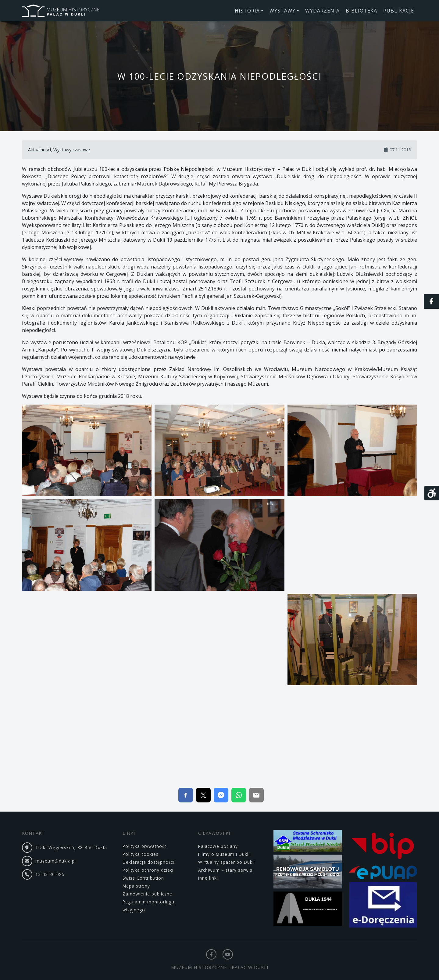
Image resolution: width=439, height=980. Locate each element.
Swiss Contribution (143, 878)
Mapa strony (136, 886)
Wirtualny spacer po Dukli (227, 862)
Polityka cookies (141, 854)
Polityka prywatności (145, 846)
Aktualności (39, 150)
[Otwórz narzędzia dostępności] (432, 493)
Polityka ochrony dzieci (148, 870)
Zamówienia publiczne (147, 894)
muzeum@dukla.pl (56, 861)
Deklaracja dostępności (148, 862)
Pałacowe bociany (218, 846)
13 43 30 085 (50, 874)
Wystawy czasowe (72, 150)
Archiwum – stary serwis (225, 870)
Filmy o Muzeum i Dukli (224, 854)
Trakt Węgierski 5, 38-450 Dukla (71, 847)
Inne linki (208, 878)
